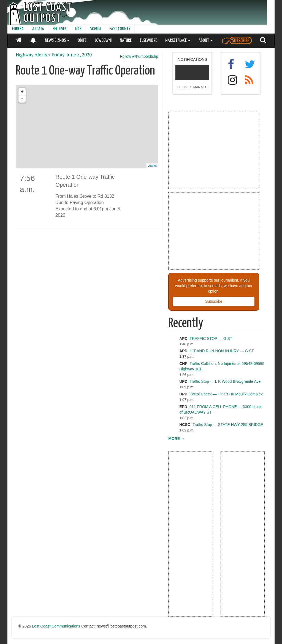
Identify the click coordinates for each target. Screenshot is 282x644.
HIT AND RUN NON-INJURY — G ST (222, 351)
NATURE (126, 41)
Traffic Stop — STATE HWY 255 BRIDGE (228, 425)
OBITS (82, 41)
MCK (78, 29)
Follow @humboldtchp (139, 56)
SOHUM (95, 29)
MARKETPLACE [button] (178, 41)
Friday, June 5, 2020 (72, 55)
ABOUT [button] (206, 41)
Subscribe (214, 301)
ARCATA (38, 29)
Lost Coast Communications (56, 626)
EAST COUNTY (120, 29)
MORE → (177, 439)
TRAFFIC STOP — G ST (211, 338)
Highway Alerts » (33, 55)
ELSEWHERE (148, 41)
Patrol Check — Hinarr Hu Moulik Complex (226, 394)
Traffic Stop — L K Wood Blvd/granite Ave (225, 381)
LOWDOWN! (103, 41)
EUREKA (18, 29)
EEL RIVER (60, 29)
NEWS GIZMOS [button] (57, 41)
